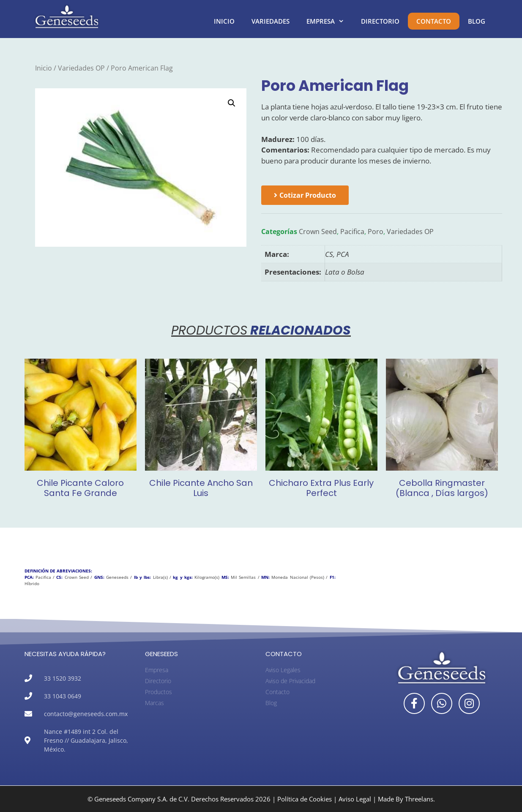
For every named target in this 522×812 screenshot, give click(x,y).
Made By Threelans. (406, 799)
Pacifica (352, 232)
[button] (232, 103)
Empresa (329, 21)
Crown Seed (318, 232)
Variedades (271, 21)
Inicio (224, 21)
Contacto (434, 21)
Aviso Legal (355, 799)
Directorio (380, 21)
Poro (376, 232)
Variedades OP (81, 68)
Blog (477, 21)
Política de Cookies (305, 799)
